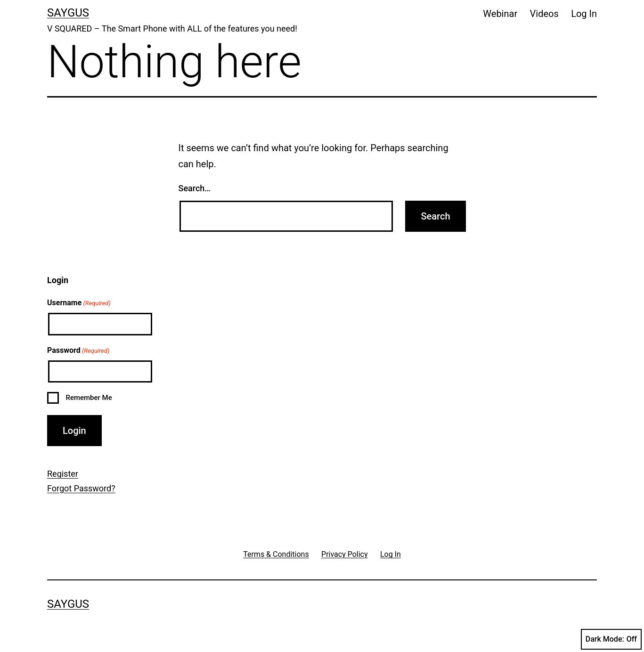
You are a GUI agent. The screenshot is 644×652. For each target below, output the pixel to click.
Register (63, 474)
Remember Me (89, 398)
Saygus (68, 13)
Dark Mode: (611, 639)
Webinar (500, 14)
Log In (584, 14)
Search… (195, 188)
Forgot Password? (81, 488)
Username (79, 303)
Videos (544, 14)
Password (78, 351)
